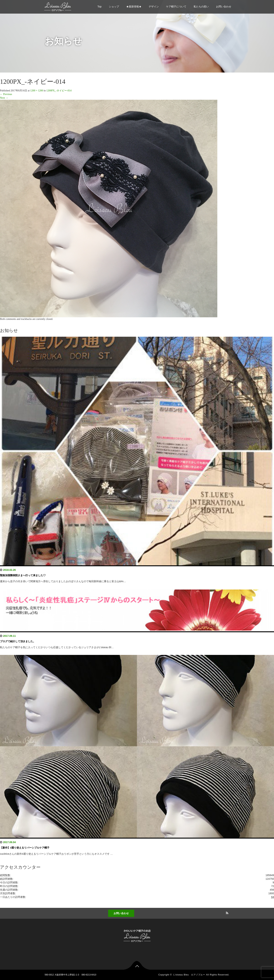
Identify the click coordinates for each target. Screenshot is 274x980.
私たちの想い (201, 7)
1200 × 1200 (37, 91)
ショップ (114, 7)
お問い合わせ (224, 7)
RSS (227, 912)
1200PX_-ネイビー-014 (59, 91)
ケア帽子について (176, 7)
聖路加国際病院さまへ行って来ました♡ (23, 575)
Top (100, 7)
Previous (6, 94)
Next (4, 98)
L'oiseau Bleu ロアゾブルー (189, 975)
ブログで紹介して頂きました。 (18, 641)
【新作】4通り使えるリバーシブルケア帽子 (25, 848)
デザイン (154, 7)
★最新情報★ (134, 7)
